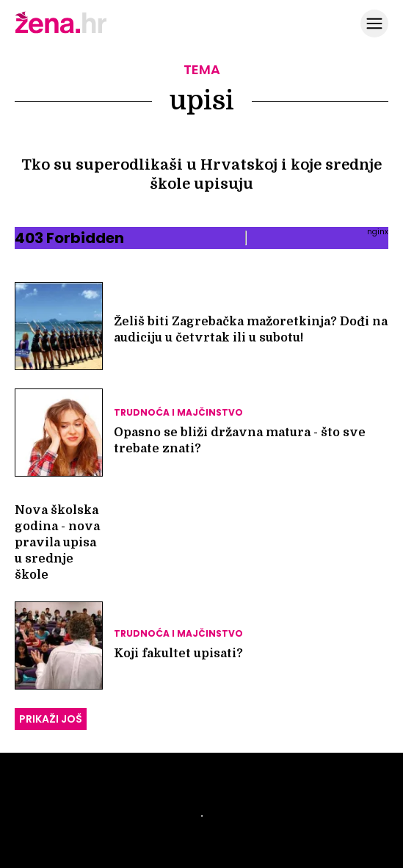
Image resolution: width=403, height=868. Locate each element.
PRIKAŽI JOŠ (51, 719)
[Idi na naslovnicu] (61, 32)
